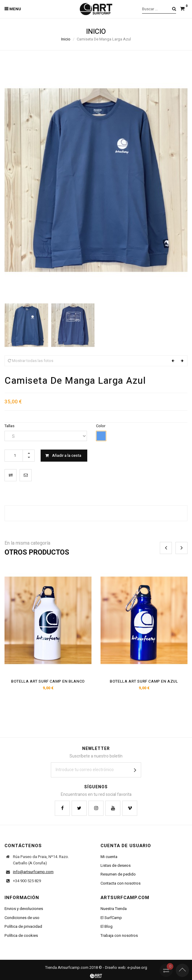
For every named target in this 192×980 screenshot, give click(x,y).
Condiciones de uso (22, 918)
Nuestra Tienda (114, 909)
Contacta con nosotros (121, 883)
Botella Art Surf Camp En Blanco (48, 681)
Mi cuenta (109, 857)
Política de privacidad (23, 926)
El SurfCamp (111, 918)
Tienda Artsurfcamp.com (67, 967)
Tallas (10, 426)
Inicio (66, 39)
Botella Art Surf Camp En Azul (144, 681)
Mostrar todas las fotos (31, 361)
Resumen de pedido (118, 874)
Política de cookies (21, 935)
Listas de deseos (116, 865)
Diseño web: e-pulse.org (126, 967)
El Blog (107, 926)
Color (101, 426)
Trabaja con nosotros (119, 935)
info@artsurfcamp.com (33, 872)
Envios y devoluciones (24, 909)
